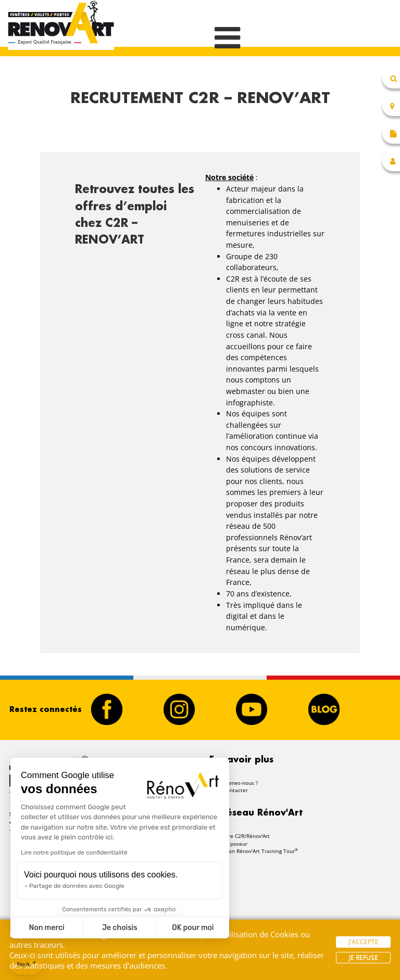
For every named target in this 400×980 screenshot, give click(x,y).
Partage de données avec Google (77, 886)
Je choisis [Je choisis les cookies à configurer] (120, 928)
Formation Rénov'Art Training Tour (254, 851)
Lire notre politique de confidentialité (74, 852)
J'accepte (364, 941)
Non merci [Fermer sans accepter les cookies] (46, 928)
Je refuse (364, 957)
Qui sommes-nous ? (234, 783)
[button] (26, 963)
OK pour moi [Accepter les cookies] (193, 928)
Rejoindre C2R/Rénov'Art (240, 836)
